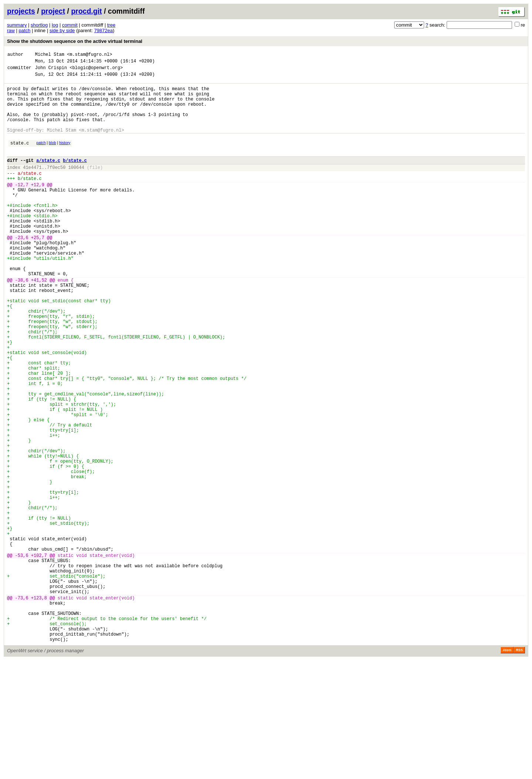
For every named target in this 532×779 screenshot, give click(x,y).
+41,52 (39, 322)
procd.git (86, 11)
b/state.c (75, 178)
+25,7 (38, 271)
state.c (20, 158)
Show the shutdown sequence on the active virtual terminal (75, 41)
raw (11, 30)
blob (52, 157)
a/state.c (48, 178)
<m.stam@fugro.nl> (89, 55)
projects (21, 11)
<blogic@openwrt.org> (96, 71)
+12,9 (38, 207)
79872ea (104, 30)
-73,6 (22, 707)
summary (17, 25)
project (53, 11)
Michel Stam (50, 55)
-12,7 (22, 207)
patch (25, 30)
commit (70, 25)
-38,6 (22, 322)
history (65, 157)
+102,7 (39, 656)
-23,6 (22, 271)
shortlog (39, 25)
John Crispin (51, 71)
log (55, 25)
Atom (507, 769)
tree (111, 25)
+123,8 (39, 707)
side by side (62, 30)
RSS (519, 769)
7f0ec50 (56, 186)
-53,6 (22, 656)
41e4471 (32, 186)
